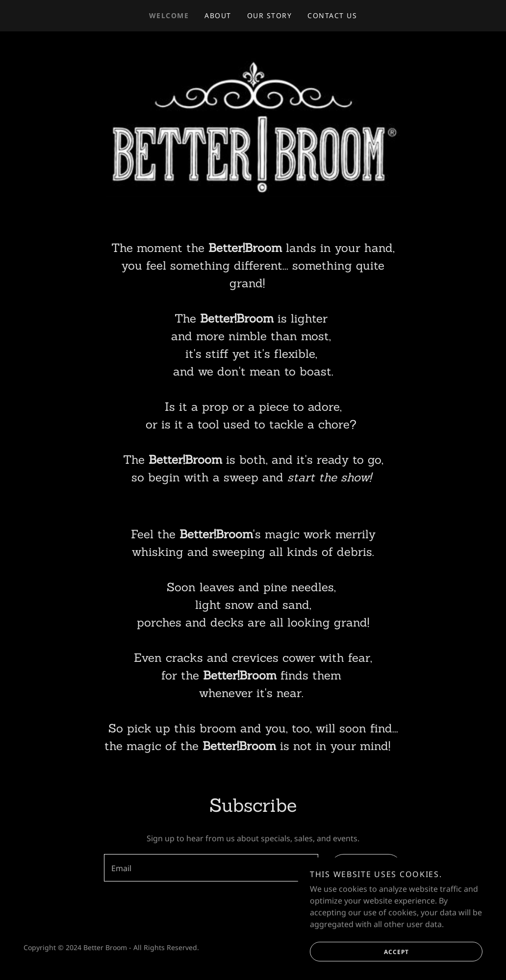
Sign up (356, 868)
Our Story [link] (269, 15)
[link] (253, 125)
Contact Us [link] (332, 15)
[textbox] (211, 868)
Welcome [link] (169, 15)
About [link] (218, 15)
